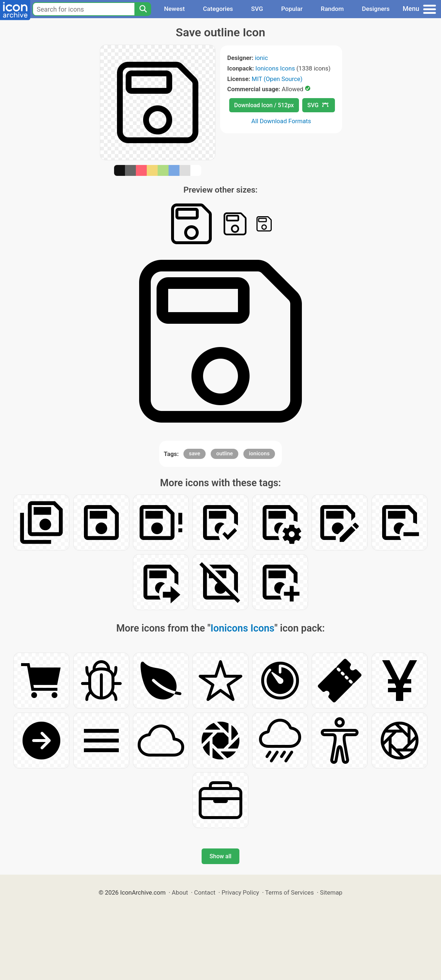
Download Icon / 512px (264, 105)
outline (224, 453)
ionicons (259, 453)
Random (332, 9)
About (180, 892)
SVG (257, 9)
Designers (376, 9)
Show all (220, 856)
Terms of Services (290, 892)
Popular (292, 9)
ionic (262, 58)
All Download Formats (281, 121)
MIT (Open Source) (277, 79)
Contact (205, 892)
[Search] (143, 9)
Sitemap (331, 892)
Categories (218, 9)
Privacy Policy (240, 892)
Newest (174, 9)
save (195, 453)
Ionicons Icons (275, 68)
